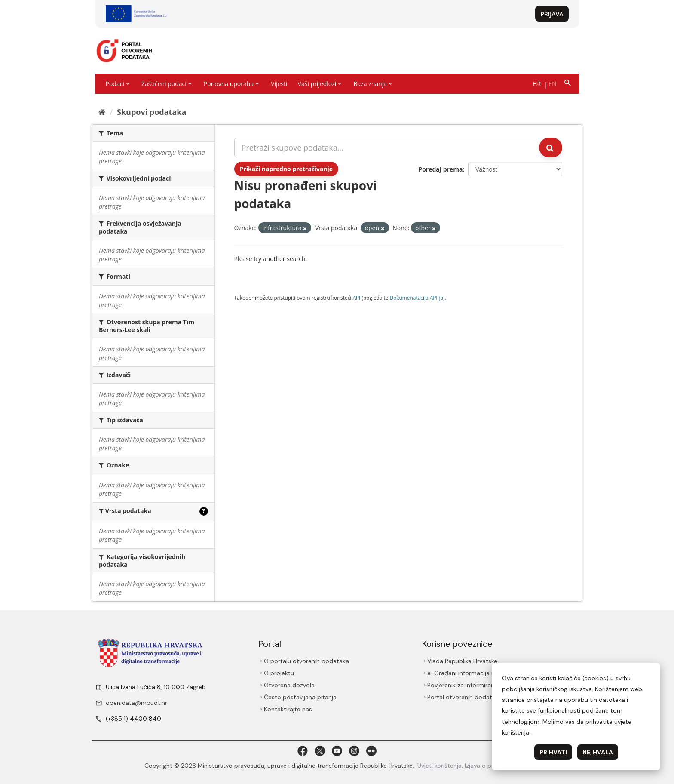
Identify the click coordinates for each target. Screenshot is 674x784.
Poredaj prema (440, 169)
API (356, 298)
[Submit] (551, 148)
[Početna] (102, 112)
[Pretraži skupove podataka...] (387, 148)
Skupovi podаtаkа (152, 112)
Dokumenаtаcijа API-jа (417, 298)
